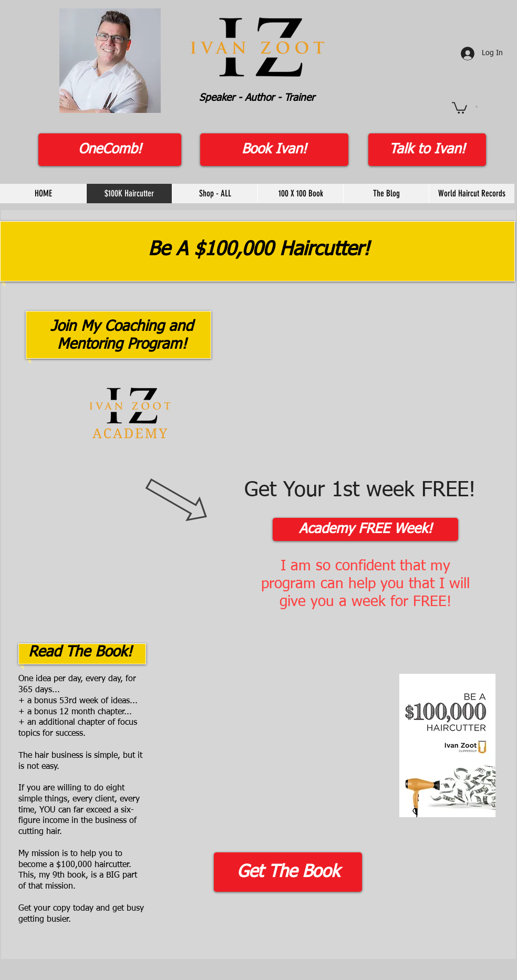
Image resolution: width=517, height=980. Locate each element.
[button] (459, 107)
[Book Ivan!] (274, 150)
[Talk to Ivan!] (427, 150)
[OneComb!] (110, 150)
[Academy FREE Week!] (365, 529)
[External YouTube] (270, 736)
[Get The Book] (288, 872)
